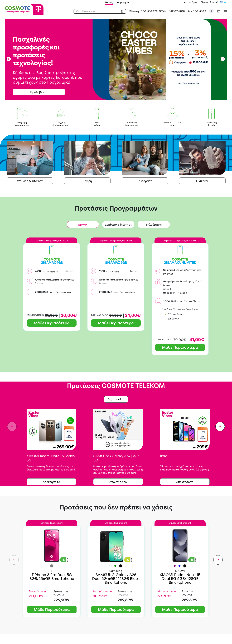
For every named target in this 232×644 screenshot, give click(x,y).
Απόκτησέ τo (118, 482)
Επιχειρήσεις (123, 2)
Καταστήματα (191, 2)
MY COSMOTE (197, 11)
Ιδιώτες (109, 2)
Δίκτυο (204, 2)
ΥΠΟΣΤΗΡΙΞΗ (177, 11)
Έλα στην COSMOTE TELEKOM (148, 11)
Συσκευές (202, 181)
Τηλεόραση (145, 181)
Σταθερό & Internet (30, 181)
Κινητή (87, 181)
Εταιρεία (215, 2)
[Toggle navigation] (225, 11)
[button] (211, 11)
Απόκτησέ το (51, 482)
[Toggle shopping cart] (219, 11)
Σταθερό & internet (118, 224)
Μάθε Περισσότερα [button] (52, 323)
